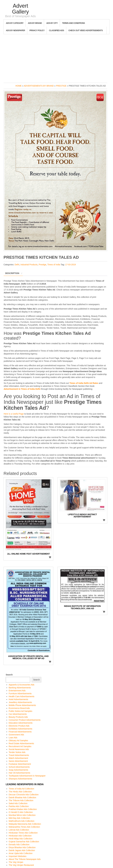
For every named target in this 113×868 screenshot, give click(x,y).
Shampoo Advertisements (20, 779)
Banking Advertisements (20, 688)
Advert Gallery (20, 9)
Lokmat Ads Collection (19, 830)
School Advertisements (19, 767)
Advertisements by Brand (39, 86)
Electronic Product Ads (19, 726)
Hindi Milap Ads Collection (21, 839)
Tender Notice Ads (17, 752)
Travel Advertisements (19, 755)
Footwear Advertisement (20, 764)
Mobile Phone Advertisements (22, 705)
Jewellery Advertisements (20, 702)
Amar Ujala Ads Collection (21, 853)
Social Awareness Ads (19, 749)
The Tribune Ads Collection (21, 800)
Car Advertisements (18, 714)
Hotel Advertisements (18, 699)
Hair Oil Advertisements (19, 773)
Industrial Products (29, 265)
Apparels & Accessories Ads (21, 685)
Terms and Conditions (73, 23)
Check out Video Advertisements (86, 30)
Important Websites (18, 856)
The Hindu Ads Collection (20, 792)
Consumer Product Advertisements (25, 720)
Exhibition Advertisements (20, 729)
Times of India (54, 265)
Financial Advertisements (20, 732)
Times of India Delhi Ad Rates (84, 383)
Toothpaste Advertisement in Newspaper (27, 776)
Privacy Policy (37, 30)
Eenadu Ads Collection (19, 844)
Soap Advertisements (18, 770)
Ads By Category (15, 23)
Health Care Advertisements (21, 696)
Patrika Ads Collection (19, 806)
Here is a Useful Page (14, 414)
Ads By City (52, 23)
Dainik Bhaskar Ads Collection (22, 797)
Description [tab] (12, 273)
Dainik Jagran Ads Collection (22, 850)
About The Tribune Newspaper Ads (25, 859)
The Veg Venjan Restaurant (21, 865)
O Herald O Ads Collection (21, 812)
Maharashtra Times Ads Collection (24, 827)
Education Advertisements (21, 723)
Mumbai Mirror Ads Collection (22, 815)
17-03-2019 (70, 265)
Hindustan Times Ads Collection (23, 833)
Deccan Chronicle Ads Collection (24, 795)
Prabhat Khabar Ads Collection (23, 809)
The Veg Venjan (16, 862)
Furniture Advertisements (20, 693)
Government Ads (16, 735)
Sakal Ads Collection (18, 803)
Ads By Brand (35, 23)
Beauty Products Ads (18, 717)
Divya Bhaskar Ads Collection (22, 847)
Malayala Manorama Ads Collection (25, 824)
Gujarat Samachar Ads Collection (24, 842)
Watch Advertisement (18, 758)
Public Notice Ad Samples (20, 711)
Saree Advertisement (18, 761)
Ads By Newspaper (15, 30)
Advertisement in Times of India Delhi (22, 389)
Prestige (61, 86)
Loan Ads (13, 738)
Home (19, 86)
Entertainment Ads (17, 691)
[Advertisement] (56, 58)
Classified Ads (56, 30)
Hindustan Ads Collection (20, 836)
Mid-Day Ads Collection (19, 818)
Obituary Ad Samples (18, 740)
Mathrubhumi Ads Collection (21, 821)
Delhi (17, 265)
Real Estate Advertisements (21, 743)
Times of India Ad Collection (21, 789)
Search (9, 675)
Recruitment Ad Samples (20, 746)
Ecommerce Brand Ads (19, 708)
